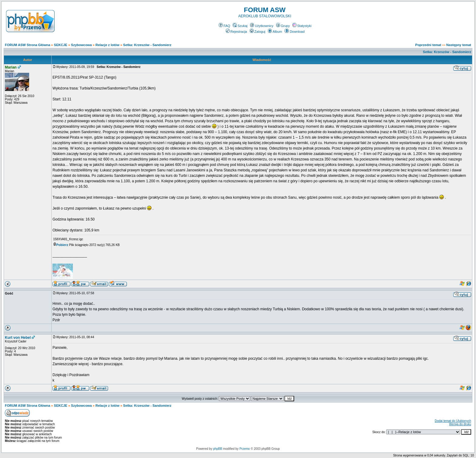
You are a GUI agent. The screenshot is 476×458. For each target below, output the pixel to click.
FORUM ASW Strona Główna (27, 45)
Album (275, 32)
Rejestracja (236, 32)
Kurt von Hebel (18, 338)
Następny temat (459, 45)
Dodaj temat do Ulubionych (453, 421)
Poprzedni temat (428, 45)
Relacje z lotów (108, 45)
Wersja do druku (460, 424)
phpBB (218, 449)
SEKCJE (61, 45)
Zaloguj (258, 32)
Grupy (283, 26)
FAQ (224, 26)
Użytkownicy (262, 26)
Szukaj (240, 26)
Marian (11, 67)
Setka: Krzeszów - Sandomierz (147, 45)
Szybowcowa (81, 45)
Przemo (245, 449)
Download (295, 32)
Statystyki (302, 26)
